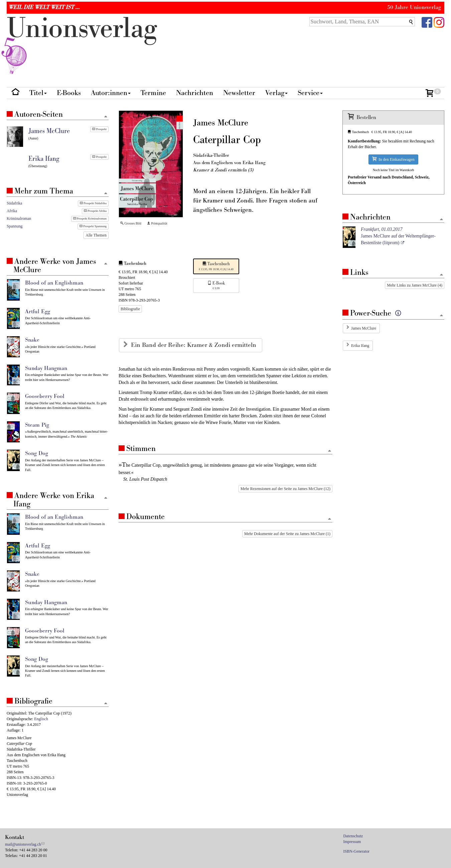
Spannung (15, 226)
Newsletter (239, 93)
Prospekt (99, 129)
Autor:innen (111, 93)
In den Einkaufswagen (393, 159)
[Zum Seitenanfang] (329, 451)
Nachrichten (195, 93)
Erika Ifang (360, 346)
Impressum (352, 842)
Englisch (41, 719)
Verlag (276, 93)
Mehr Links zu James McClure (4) (415, 285)
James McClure (364, 328)
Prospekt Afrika (95, 211)
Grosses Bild (131, 223)
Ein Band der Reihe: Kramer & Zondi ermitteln (194, 345)
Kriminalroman (19, 219)
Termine (153, 93)
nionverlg (82, 44)
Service (310, 93)
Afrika (12, 211)
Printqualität (157, 223)
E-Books (69, 93)
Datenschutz (353, 836)
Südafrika (14, 203)
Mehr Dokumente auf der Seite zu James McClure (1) (287, 534)
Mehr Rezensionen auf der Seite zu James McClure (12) (285, 489)
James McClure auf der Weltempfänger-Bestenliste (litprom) (398, 236)
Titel (38, 93)
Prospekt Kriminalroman (90, 219)
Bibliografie (130, 309)
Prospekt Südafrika (93, 203)
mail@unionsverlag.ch (23, 844)
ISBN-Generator (357, 851)
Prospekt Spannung (93, 226)
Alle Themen (96, 235)
